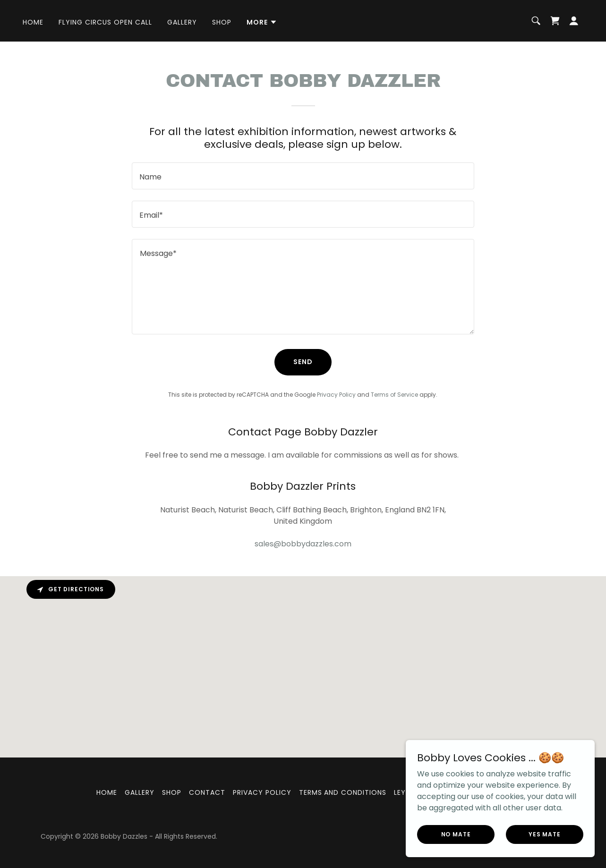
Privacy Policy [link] (336, 395)
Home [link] (33, 22)
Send (303, 362)
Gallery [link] (182, 22)
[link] (555, 21)
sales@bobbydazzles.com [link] (303, 544)
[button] (262, 22)
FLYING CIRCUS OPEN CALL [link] (105, 22)
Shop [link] (222, 22)
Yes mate (545, 834)
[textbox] (303, 176)
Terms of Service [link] (394, 395)
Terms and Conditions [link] (343, 792)
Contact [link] (207, 792)
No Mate (456, 834)
